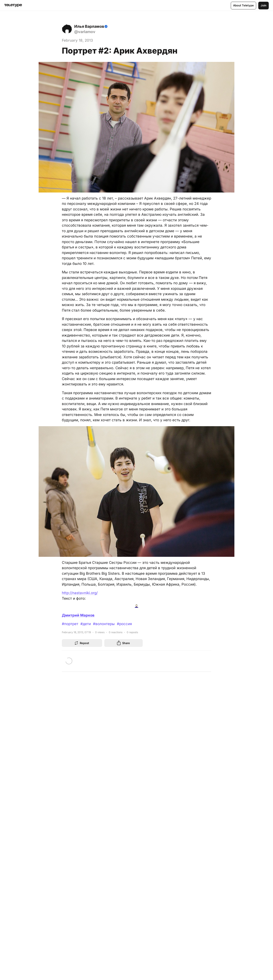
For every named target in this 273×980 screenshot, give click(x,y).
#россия (124, 624)
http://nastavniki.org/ (80, 593)
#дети (86, 624)
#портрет (70, 624)
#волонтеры (104, 624)
